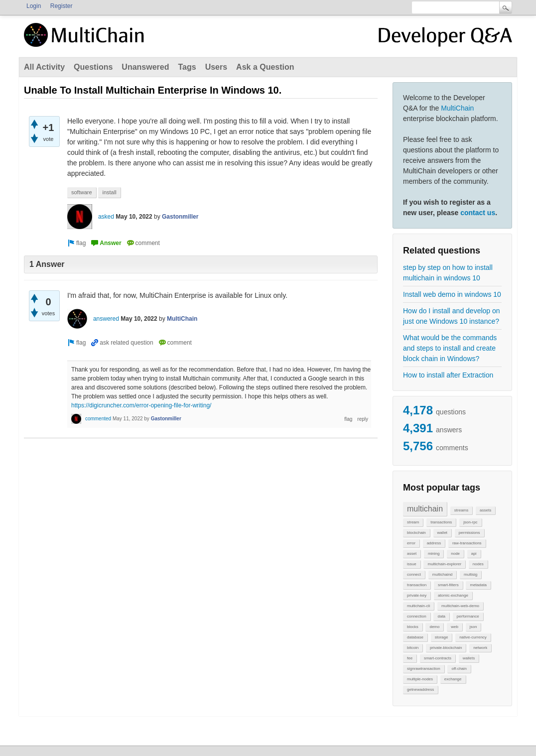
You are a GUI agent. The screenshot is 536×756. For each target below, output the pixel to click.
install (109, 192)
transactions (441, 522)
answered (106, 319)
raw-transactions (467, 543)
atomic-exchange (453, 595)
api (474, 554)
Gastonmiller (180, 217)
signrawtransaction (424, 669)
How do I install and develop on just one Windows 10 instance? (452, 316)
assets (485, 510)
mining (434, 554)
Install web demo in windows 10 (452, 294)
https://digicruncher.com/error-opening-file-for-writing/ (141, 405)
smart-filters (448, 585)
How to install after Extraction (448, 375)
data (441, 616)
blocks (413, 627)
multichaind (442, 574)
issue (412, 564)
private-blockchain (446, 648)
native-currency (473, 637)
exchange (453, 679)
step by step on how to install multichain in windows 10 (448, 273)
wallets (469, 658)
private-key (417, 595)
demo (434, 627)
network (480, 648)
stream (413, 522)
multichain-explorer (444, 564)
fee (410, 658)
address (434, 543)
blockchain (416, 533)
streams (461, 510)
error (411, 543)
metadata (478, 585)
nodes (478, 564)
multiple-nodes (420, 679)
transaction (417, 585)
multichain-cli (418, 606)
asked (106, 217)
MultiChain (457, 108)
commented (98, 419)
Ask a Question (265, 67)
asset (412, 554)
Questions (93, 67)
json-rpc (470, 522)
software (82, 192)
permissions (469, 533)
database (415, 637)
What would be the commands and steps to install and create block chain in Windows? (450, 348)
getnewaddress (420, 690)
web (455, 627)
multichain (425, 509)
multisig (470, 574)
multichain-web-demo (460, 606)
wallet (442, 533)
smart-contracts (438, 658)
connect (414, 574)
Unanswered (145, 67)
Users (216, 67)
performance (468, 616)
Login (34, 6)
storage (442, 637)
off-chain (459, 669)
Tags (187, 67)
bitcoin (413, 648)
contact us (478, 213)
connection (417, 616)
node (455, 554)
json (473, 627)
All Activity (44, 67)
